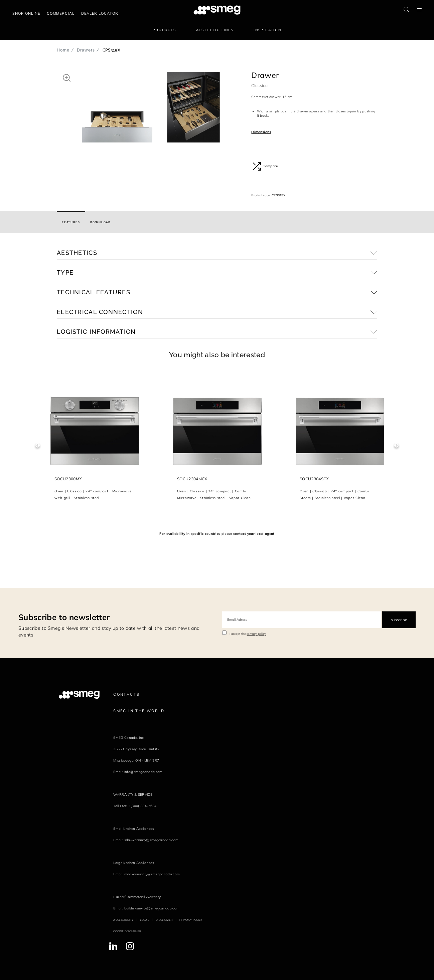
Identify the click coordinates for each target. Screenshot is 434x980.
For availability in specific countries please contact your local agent (217, 534)
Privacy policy (191, 920)
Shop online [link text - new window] (26, 13)
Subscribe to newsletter (64, 617)
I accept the (248, 634)
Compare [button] (265, 166)
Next (396, 445)
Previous (38, 445)
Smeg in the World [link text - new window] (139, 711)
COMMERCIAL (61, 13)
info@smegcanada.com (143, 772)
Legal (144, 920)
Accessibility (123, 920)
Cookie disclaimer (127, 931)
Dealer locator (100, 13)
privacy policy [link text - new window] (256, 634)
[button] (67, 78)
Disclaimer (164, 920)
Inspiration (267, 30)
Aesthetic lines (215, 30)
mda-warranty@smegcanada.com (152, 874)
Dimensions (261, 132)
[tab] (71, 222)
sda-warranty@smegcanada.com (152, 840)
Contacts (126, 694)
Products (164, 30)
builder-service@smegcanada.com (152, 908)
